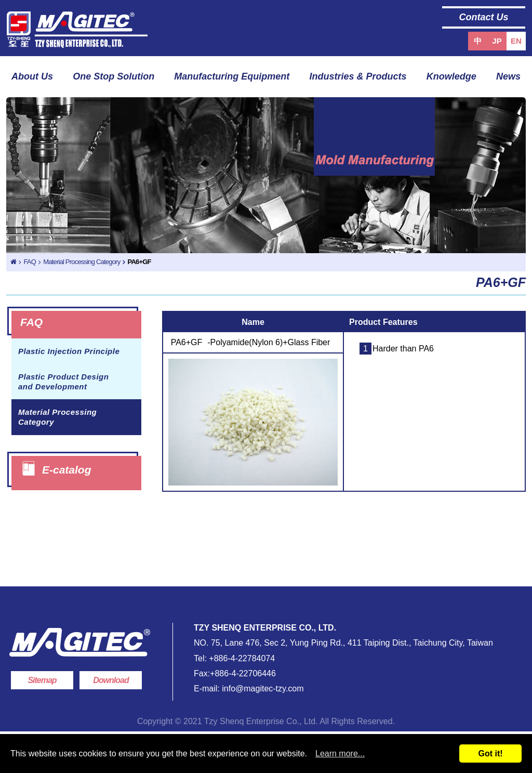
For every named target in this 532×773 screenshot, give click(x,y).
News (508, 76)
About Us (32, 76)
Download (111, 680)
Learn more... (340, 754)
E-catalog (67, 469)
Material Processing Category (82, 262)
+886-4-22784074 (242, 658)
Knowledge (451, 76)
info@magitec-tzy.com (262, 689)
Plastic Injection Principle (69, 351)
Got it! (490, 754)
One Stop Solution (114, 76)
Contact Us (483, 17)
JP (497, 41)
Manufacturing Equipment (232, 76)
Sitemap (42, 680)
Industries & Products (358, 76)
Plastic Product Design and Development (63, 382)
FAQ (30, 262)
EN (516, 41)
